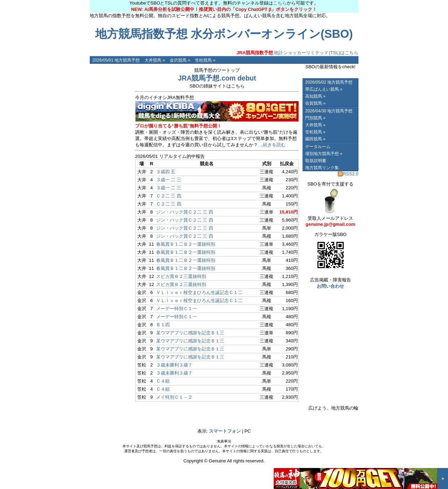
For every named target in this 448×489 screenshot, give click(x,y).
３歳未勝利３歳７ (174, 365)
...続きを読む (273, 145)
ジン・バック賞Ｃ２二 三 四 (185, 212)
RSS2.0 (348, 174)
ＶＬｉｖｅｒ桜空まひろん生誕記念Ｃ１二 (199, 292)
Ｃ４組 (163, 381)
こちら (280, 3)
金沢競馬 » (180, 60)
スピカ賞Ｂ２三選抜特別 (181, 276)
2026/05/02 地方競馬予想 (329, 82)
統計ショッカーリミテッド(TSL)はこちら (297, 53)
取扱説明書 (316, 161)
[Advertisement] (111, 169)
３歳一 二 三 (169, 180)
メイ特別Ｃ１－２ (174, 397)
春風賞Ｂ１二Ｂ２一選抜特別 (186, 244)
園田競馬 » (315, 139)
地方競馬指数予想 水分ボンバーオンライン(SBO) (224, 34)
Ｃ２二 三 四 (169, 196)
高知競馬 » (315, 96)
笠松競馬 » (205, 60)
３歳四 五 (166, 172)
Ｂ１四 (163, 325)
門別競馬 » (315, 118)
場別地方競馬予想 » (324, 154)
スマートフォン (225, 431)
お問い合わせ (330, 286)
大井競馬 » (155, 60)
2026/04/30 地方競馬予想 (329, 111)
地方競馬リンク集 (322, 168)
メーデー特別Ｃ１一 (177, 309)
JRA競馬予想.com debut (217, 78)
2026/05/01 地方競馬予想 (116, 60)
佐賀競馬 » (315, 103)
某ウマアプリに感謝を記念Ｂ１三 (190, 333)
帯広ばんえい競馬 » (324, 89)
